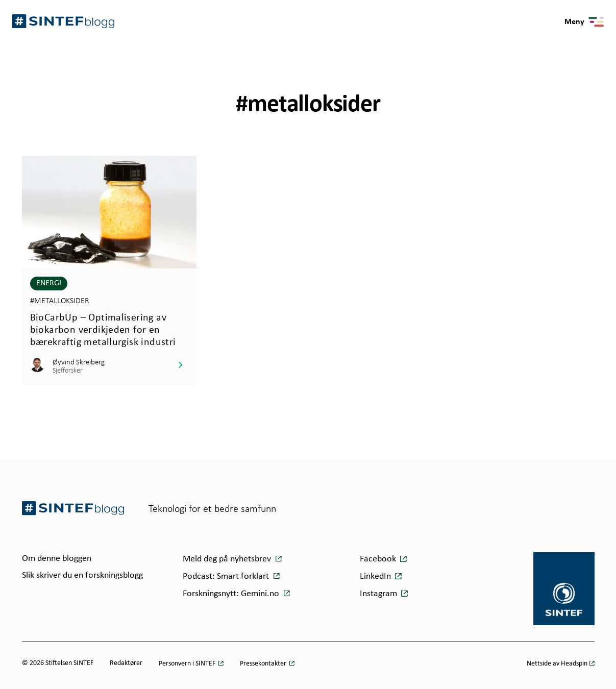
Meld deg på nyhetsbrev (228, 559)
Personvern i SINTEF (188, 664)
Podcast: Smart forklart (227, 576)
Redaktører (126, 663)
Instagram (378, 594)
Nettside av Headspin (557, 664)
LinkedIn (375, 576)
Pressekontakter (264, 664)
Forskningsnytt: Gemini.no (232, 594)
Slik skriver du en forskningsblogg (82, 575)
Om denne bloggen (57, 559)
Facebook (378, 559)
